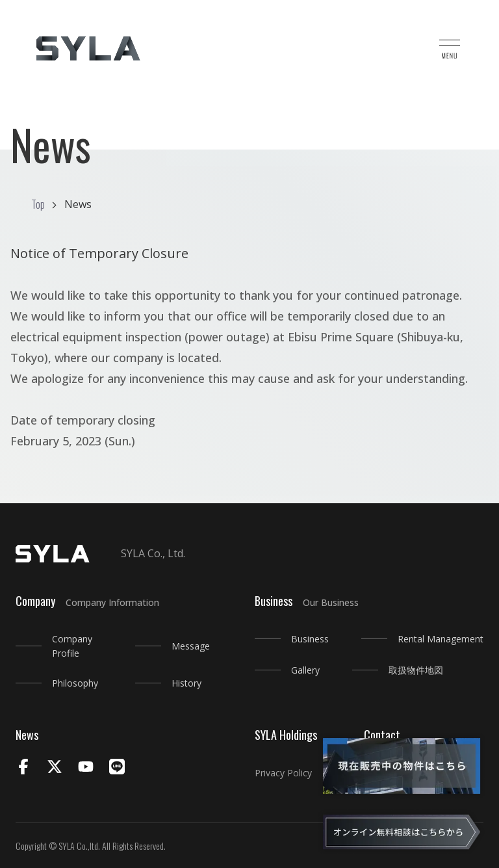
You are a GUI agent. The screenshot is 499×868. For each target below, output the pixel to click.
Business (310, 639)
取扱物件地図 (416, 670)
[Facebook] (23, 768)
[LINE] (117, 768)
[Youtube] (86, 768)
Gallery (305, 670)
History (186, 683)
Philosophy (75, 683)
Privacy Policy (283, 773)
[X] (55, 768)
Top (38, 204)
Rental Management (441, 639)
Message (191, 646)
